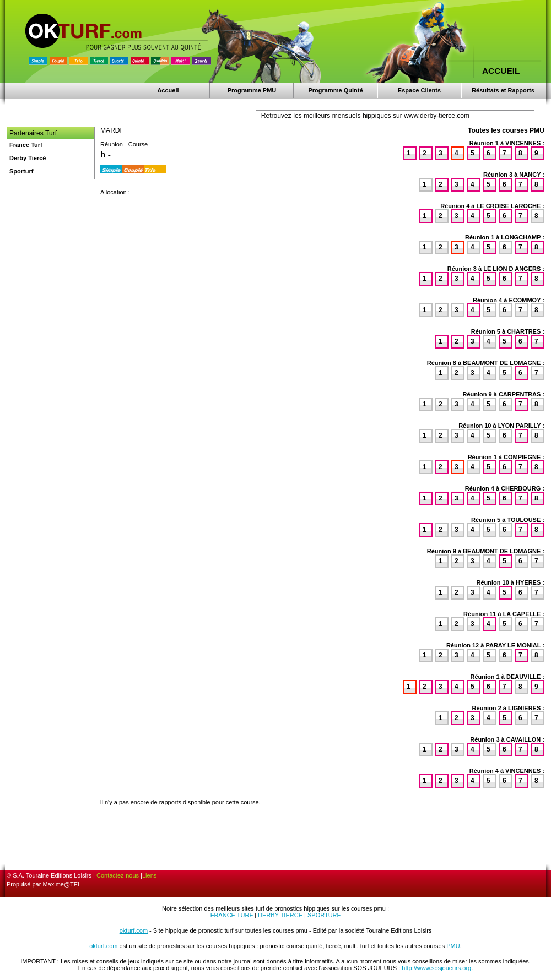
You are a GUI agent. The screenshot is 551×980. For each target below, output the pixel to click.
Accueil (168, 90)
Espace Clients (419, 90)
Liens (149, 875)
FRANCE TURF (232, 915)
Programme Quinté (335, 90)
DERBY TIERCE (280, 915)
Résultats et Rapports (503, 90)
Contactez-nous (118, 875)
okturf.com (134, 930)
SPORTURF (324, 915)
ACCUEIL (501, 71)
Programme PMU (252, 90)
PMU (453, 946)
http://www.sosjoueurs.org (436, 968)
